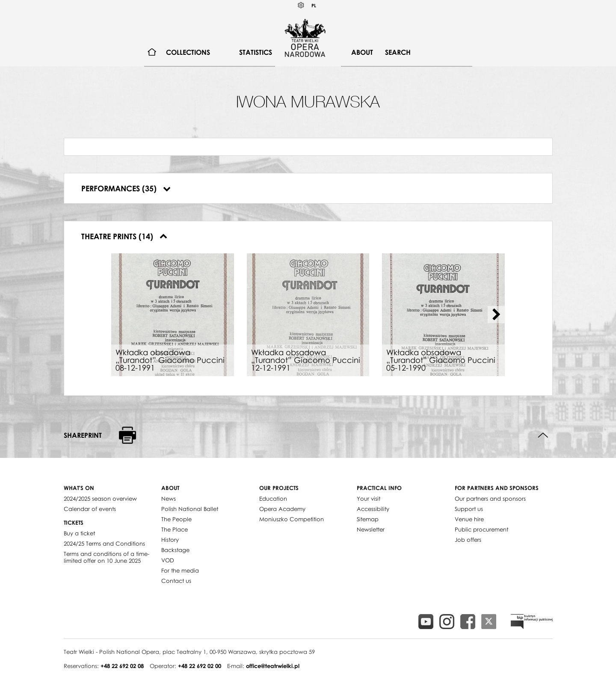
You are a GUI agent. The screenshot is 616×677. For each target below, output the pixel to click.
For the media (180, 570)
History (170, 540)
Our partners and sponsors (490, 499)
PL (314, 5)
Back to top (543, 435)
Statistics (256, 52)
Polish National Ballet (190, 509)
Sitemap (368, 519)
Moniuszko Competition (292, 519)
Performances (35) (126, 188)
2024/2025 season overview (100, 499)
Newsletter (371, 529)
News (169, 499)
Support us (469, 509)
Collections (188, 52)
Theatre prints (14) (124, 236)
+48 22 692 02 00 (200, 666)
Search (398, 52)
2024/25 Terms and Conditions (104, 543)
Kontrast (301, 5)
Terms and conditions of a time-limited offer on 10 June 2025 (107, 557)
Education (273, 499)
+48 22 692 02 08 (122, 666)
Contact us (176, 581)
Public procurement (481, 529)
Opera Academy (282, 509)
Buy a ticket (79, 533)
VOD (168, 560)
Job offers (468, 540)
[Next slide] (496, 315)
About (362, 52)
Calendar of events (90, 509)
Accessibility (373, 509)
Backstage (175, 550)
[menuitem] (152, 52)
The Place (175, 529)
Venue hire (469, 519)
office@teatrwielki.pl (273, 666)
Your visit (369, 499)
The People (176, 519)
